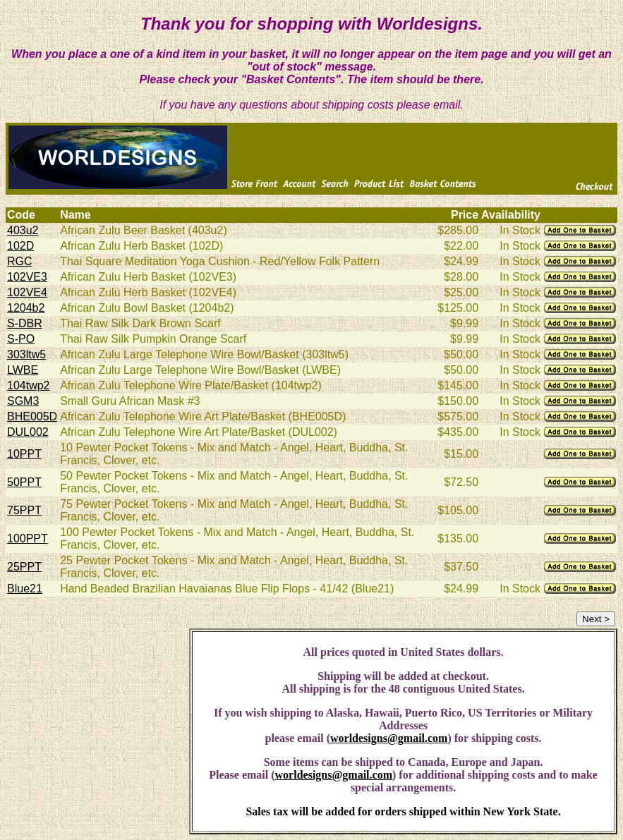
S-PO (21, 339)
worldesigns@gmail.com (389, 738)
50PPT (24, 482)
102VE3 (27, 277)
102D (20, 246)
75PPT (24, 510)
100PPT (28, 538)
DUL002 (28, 432)
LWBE (23, 370)
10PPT (24, 454)
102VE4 (27, 292)
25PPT (24, 567)
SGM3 (23, 401)
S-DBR (25, 323)
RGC (20, 261)
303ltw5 (26, 354)
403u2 (23, 230)
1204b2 (26, 308)
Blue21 (25, 589)
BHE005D (32, 416)
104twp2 (29, 385)
